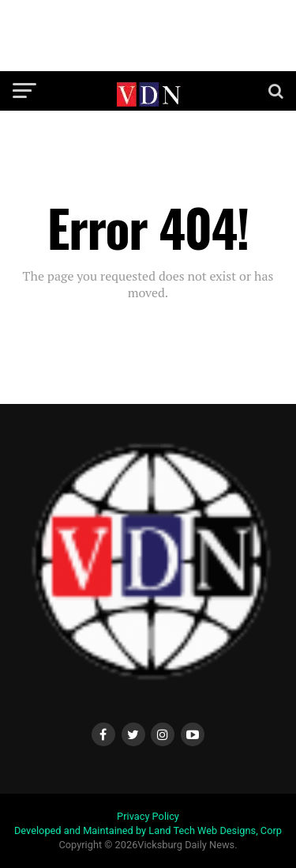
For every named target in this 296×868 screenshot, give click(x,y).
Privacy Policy (148, 816)
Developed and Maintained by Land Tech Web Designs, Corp (148, 830)
